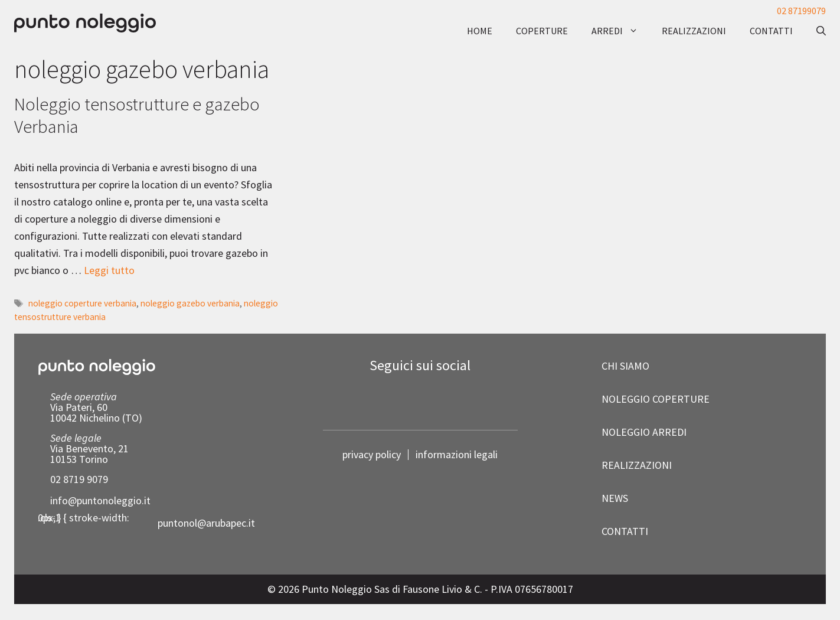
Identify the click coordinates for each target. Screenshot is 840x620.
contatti (771, 31)
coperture (542, 31)
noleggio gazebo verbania (190, 303)
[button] (815, 31)
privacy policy (372, 455)
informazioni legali (457, 454)
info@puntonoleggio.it (100, 500)
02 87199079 (801, 11)
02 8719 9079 (79, 479)
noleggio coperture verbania (82, 303)
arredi (621, 31)
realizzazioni (694, 31)
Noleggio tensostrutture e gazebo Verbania (137, 115)
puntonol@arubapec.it (206, 523)
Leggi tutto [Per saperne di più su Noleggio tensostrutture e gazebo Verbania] (109, 270)
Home (480, 31)
